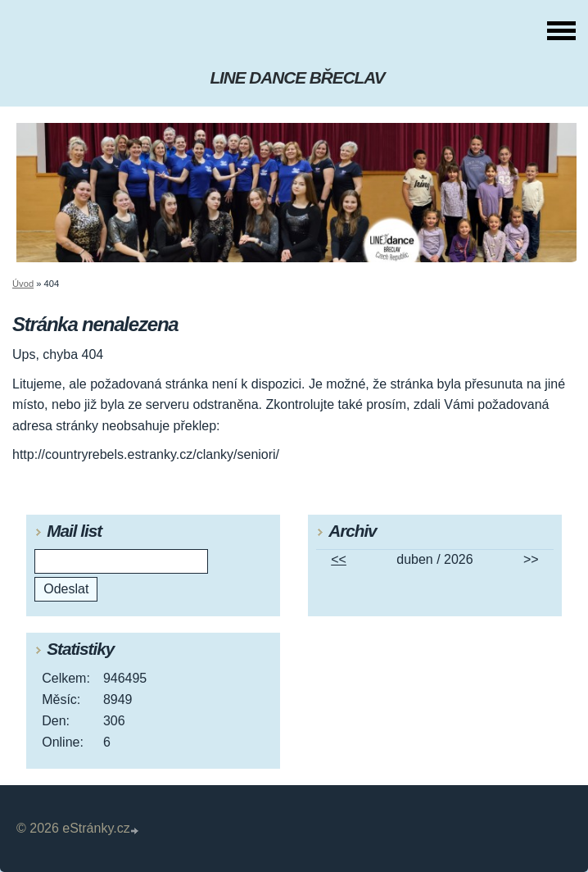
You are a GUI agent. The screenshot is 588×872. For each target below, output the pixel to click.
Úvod (23, 284)
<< (339, 559)
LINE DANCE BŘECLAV (297, 77)
